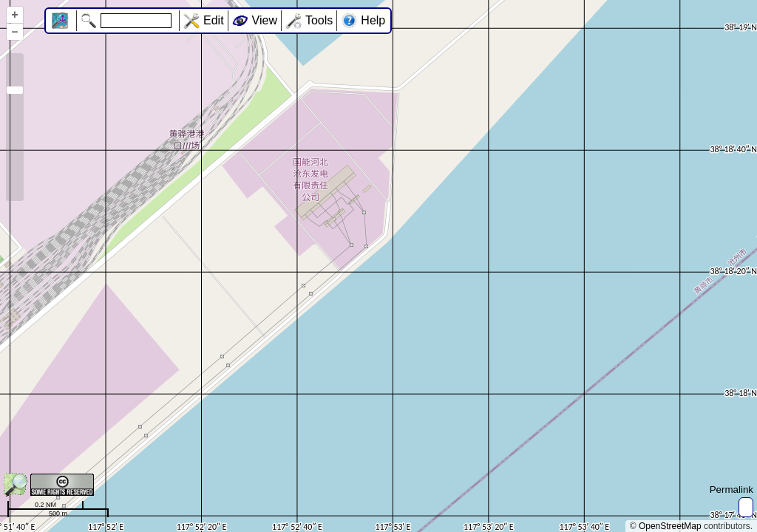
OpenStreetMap (670, 526)
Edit (214, 20)
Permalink (731, 490)
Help (373, 20)
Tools (319, 20)
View (265, 20)
